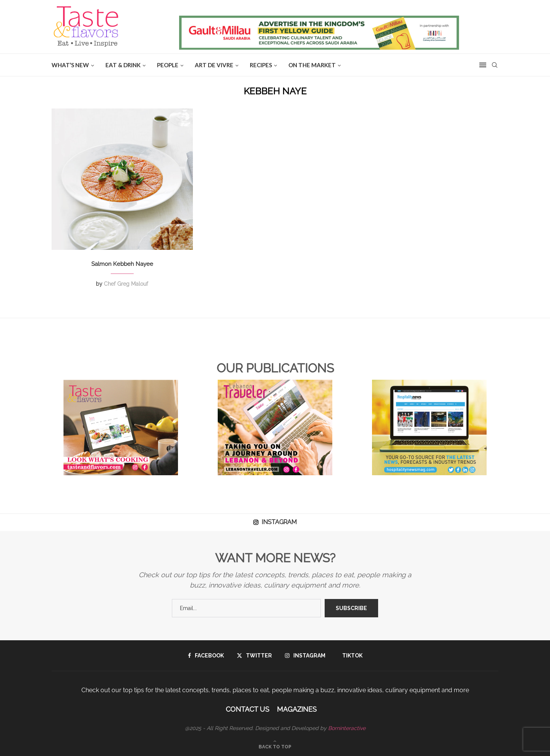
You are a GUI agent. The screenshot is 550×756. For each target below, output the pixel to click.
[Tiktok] (350, 656)
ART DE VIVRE (214, 65)
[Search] (495, 65)
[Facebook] (206, 656)
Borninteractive (347, 728)
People (168, 65)
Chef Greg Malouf (126, 284)
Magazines (297, 709)
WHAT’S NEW (70, 65)
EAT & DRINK (123, 65)
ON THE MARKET (312, 65)
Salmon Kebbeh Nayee (122, 264)
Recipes (261, 65)
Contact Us (247, 709)
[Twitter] (254, 656)
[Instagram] (305, 656)
